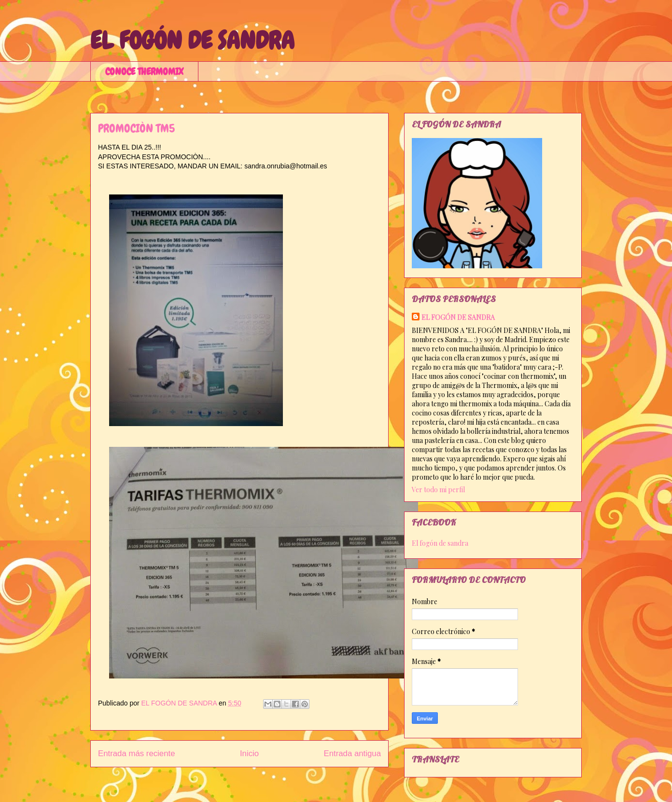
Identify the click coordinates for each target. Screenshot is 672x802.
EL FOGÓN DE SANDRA (192, 41)
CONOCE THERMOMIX (144, 71)
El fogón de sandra (440, 543)
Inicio (249, 754)
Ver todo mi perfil (438, 490)
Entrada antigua (353, 754)
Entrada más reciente (137, 754)
